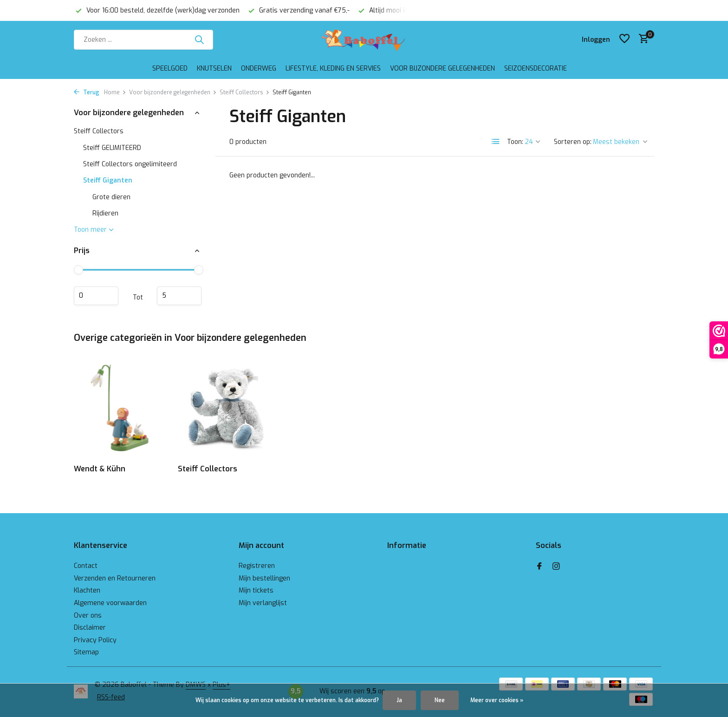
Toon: (515, 142)
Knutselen (214, 68)
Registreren (257, 566)
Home (115, 92)
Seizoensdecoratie (536, 68)
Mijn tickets (256, 590)
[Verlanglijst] (624, 39)
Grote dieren (111, 197)
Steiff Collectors (245, 92)
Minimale (96, 296)
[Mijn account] (596, 40)
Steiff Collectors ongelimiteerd (130, 164)
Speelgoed (170, 68)
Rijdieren (105, 213)
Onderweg (259, 68)
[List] (496, 142)
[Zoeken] (143, 40)
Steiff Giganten (108, 180)
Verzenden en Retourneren (115, 578)
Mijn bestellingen (264, 578)
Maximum (179, 296)
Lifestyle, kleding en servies (333, 68)
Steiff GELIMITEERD (112, 148)
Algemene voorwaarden (110, 603)
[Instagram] (556, 567)
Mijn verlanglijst (263, 603)
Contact (86, 566)
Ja (399, 700)
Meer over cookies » (497, 700)
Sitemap (86, 652)
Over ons (88, 616)
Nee (440, 700)
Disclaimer (90, 628)
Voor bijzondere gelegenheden (442, 68)
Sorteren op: (573, 142)
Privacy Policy (95, 640)
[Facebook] (539, 567)
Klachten (87, 590)
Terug (87, 92)
